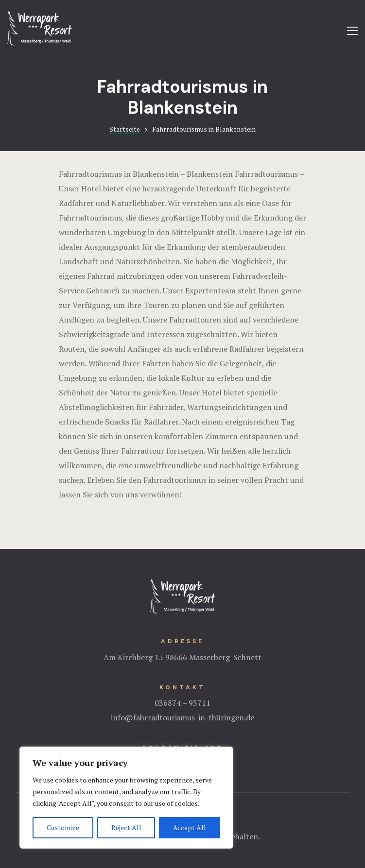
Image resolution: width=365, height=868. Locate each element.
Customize (63, 827)
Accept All (190, 827)
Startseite (125, 129)
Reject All (126, 827)
